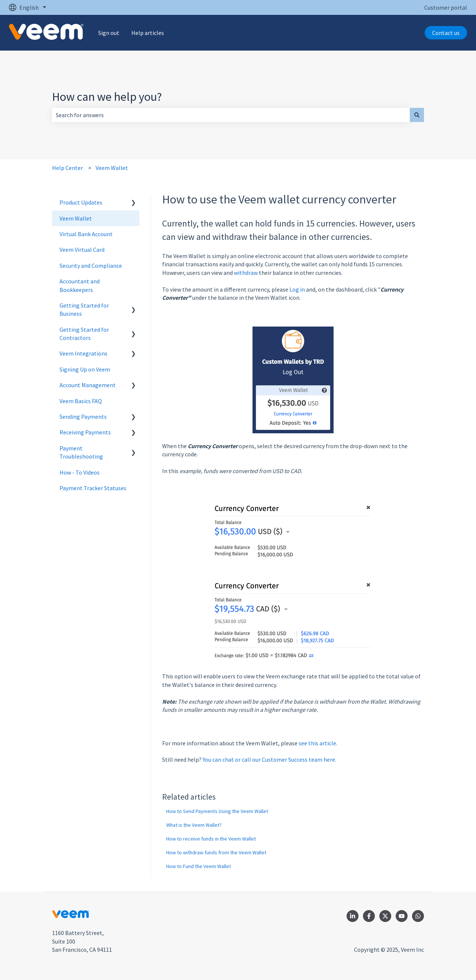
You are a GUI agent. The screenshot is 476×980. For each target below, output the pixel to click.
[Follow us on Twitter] (385, 916)
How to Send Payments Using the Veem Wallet (217, 811)
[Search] (417, 115)
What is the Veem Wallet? (194, 825)
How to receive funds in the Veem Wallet (211, 839)
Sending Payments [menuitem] (83, 417)
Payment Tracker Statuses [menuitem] (93, 488)
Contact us (446, 33)
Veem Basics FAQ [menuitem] (81, 401)
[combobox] (231, 115)
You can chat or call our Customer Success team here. (269, 759)
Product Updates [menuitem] (81, 202)
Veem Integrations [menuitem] (83, 353)
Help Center (67, 168)
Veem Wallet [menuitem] (76, 218)
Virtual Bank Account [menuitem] (86, 234)
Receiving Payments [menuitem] (85, 432)
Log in (297, 289)
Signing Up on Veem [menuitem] (85, 369)
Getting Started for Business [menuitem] (84, 309)
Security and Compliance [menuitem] (91, 266)
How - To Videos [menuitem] (80, 472)
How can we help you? (107, 97)
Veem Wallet (112, 168)
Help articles (148, 33)
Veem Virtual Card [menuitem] (82, 250)
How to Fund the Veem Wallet (199, 866)
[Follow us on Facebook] (369, 916)
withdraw (246, 273)
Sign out (109, 33)
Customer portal (446, 7)
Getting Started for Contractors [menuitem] (84, 334)
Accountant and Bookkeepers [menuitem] (80, 285)
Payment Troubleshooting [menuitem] (81, 452)
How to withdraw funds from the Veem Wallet (216, 852)
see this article (317, 743)
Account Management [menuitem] (88, 385)
